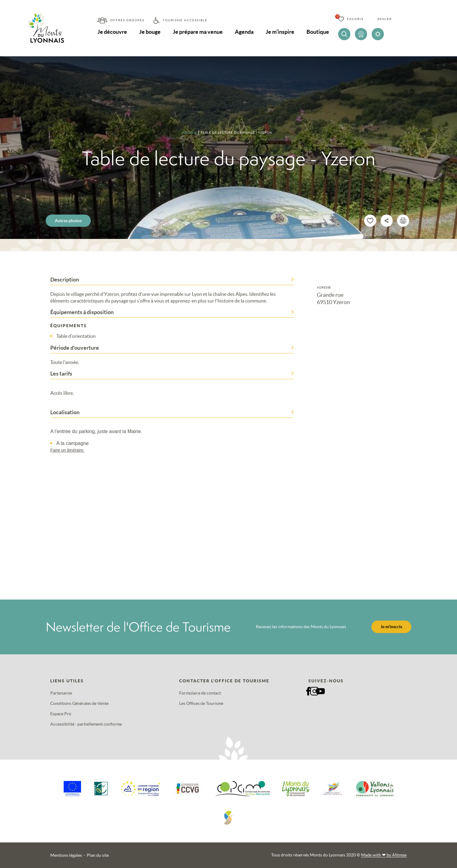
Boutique (318, 32)
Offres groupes (127, 20)
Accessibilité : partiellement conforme (86, 724)
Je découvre (112, 32)
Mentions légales (66, 855)
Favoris (355, 19)
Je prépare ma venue (198, 32)
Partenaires (61, 693)
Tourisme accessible (185, 20)
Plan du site (98, 855)
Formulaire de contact (200, 693)
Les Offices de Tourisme (201, 703)
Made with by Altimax (384, 855)
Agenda (244, 32)
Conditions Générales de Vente (79, 703)
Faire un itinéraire (70, 450)
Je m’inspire (280, 32)
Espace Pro (61, 714)
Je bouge (150, 32)
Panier (385, 19)
